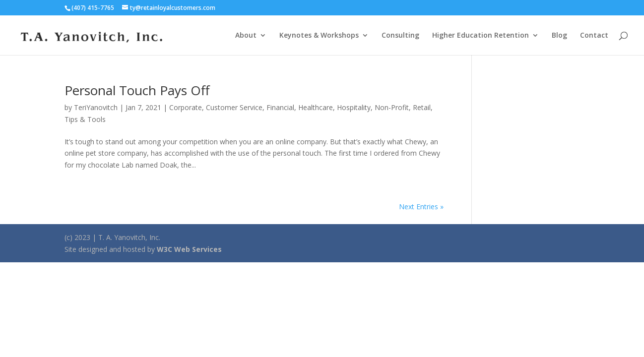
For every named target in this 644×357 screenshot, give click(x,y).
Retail (422, 107)
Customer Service (234, 107)
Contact (594, 36)
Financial (280, 107)
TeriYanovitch (96, 107)
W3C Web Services (189, 249)
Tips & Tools (85, 119)
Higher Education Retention (481, 36)
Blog (559, 36)
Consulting (400, 36)
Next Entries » (421, 207)
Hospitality (354, 107)
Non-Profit (392, 107)
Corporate (186, 107)
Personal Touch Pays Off (137, 90)
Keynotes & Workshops (319, 36)
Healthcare (316, 107)
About (246, 36)
